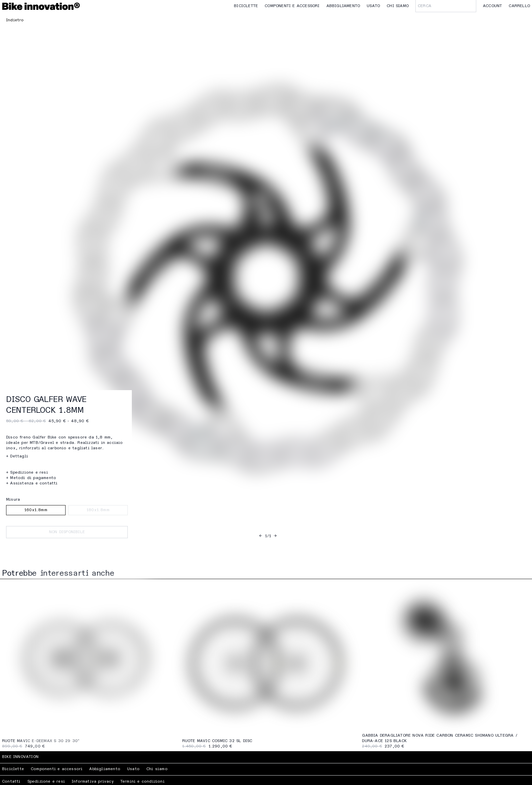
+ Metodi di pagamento (31, 478)
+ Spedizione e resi (27, 473)
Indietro (15, 20)
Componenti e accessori (292, 6)
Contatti (11, 782)
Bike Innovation (20, 757)
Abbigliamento (343, 6)
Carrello (519, 6)
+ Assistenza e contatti (32, 483)
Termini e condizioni (142, 782)
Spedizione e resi (46, 782)
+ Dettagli (17, 456)
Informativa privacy (93, 782)
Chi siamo (398, 6)
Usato (373, 6)
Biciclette (246, 6)
